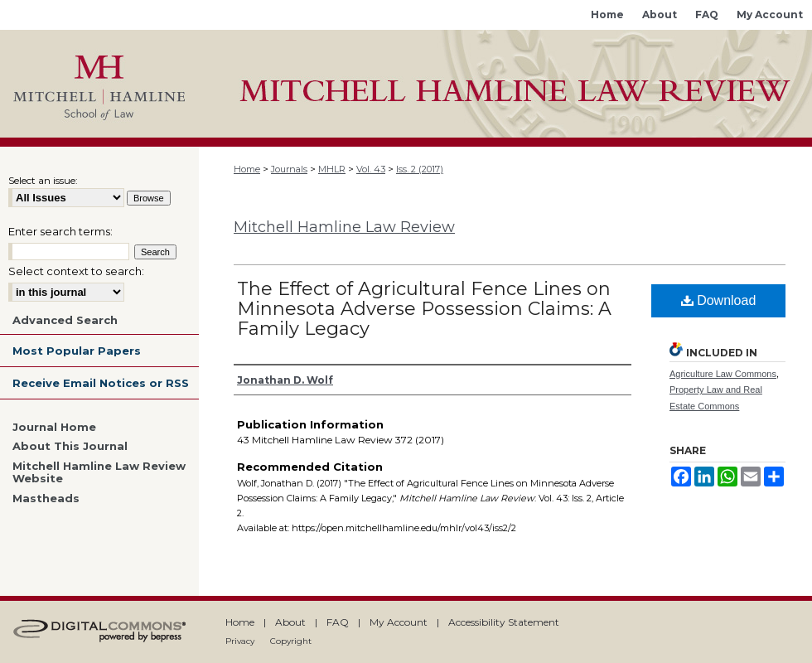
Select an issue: (43, 180)
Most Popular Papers (77, 351)
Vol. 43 (371, 169)
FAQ (338, 622)
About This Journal (70, 446)
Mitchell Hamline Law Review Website (99, 473)
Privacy (240, 641)
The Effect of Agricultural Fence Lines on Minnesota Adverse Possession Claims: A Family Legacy (424, 309)
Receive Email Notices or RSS (101, 383)
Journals (289, 169)
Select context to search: (76, 271)
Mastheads (46, 498)
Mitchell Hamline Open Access (505, 84)
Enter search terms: (60, 231)
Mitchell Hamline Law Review (344, 227)
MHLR (332, 169)
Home (247, 169)
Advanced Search (65, 320)
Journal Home (54, 427)
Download (719, 300)
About (290, 622)
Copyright (291, 641)
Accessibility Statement (504, 622)
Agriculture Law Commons (723, 374)
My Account (399, 622)
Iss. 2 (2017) (420, 169)
